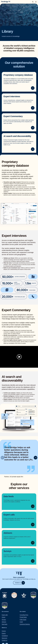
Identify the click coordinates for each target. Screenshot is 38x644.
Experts (4, 633)
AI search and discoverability (17, 136)
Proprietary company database (18, 75)
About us (4, 628)
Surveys (7, 551)
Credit (21, 622)
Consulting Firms (24, 615)
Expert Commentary (13, 116)
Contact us (20, 583)
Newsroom (4, 638)
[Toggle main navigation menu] (36, 2)
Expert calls (9, 515)
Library (4, 617)
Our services (5, 612)
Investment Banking (25, 624)
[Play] (19, 357)
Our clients (23, 612)
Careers (4, 631)
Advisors (8, 533)
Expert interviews (12, 96)
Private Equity (23, 617)
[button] (36, 458)
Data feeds (9, 496)
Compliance (5, 636)
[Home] (6, 2)
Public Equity (23, 620)
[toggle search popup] (33, 2)
